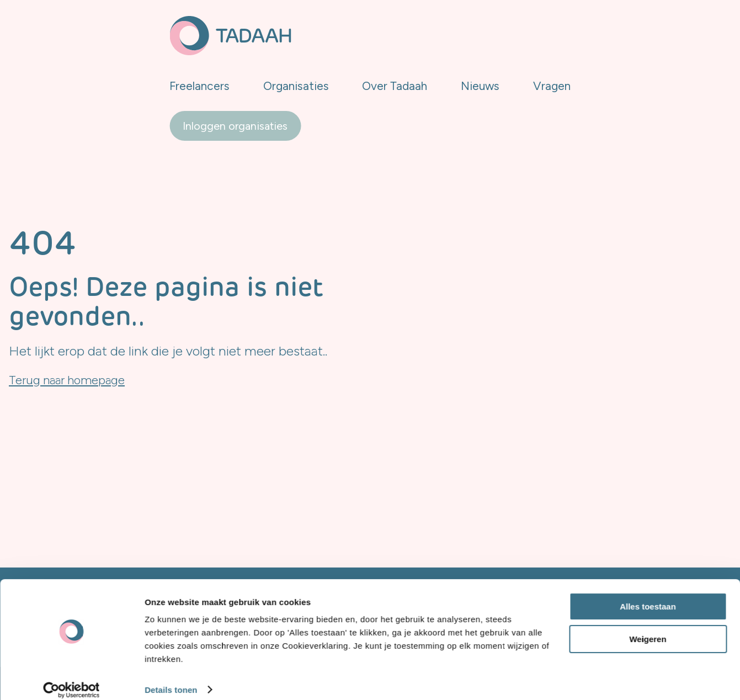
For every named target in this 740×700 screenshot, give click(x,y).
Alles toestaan (648, 595)
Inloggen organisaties (666, 31)
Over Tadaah (425, 31)
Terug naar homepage (74, 380)
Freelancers (252, 31)
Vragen (559, 31)
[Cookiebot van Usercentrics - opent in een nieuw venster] (71, 678)
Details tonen (171, 678)
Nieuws (499, 31)
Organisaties (337, 31)
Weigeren (648, 627)
